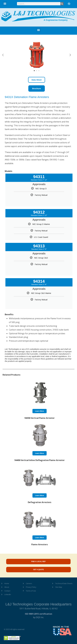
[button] (5, 3)
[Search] (62, 4)
